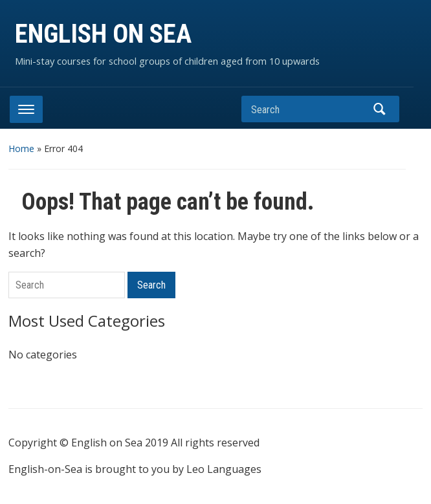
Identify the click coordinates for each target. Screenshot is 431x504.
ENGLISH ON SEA (103, 34)
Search (380, 109)
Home (21, 148)
